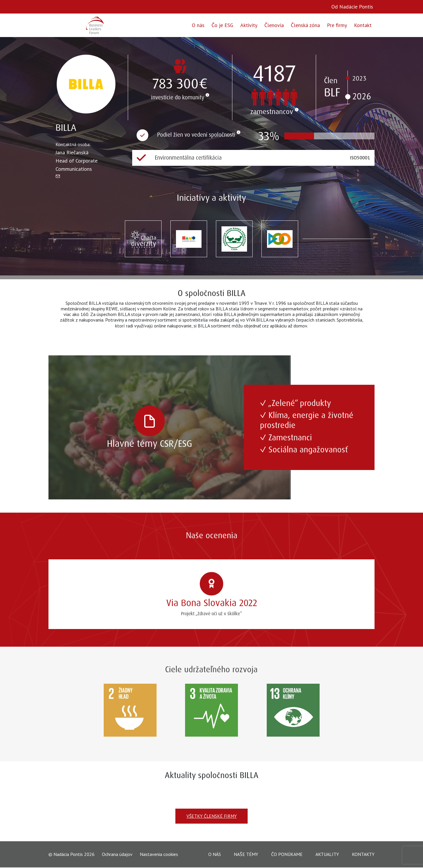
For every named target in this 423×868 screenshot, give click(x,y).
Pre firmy (337, 25)
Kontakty (363, 854)
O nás (198, 25)
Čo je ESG (222, 25)
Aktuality (327, 854)
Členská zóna (305, 25)
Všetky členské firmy (212, 816)
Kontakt (363, 25)
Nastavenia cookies (159, 854)
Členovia (274, 25)
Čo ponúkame (287, 854)
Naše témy (246, 854)
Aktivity (249, 25)
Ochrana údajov (117, 855)
